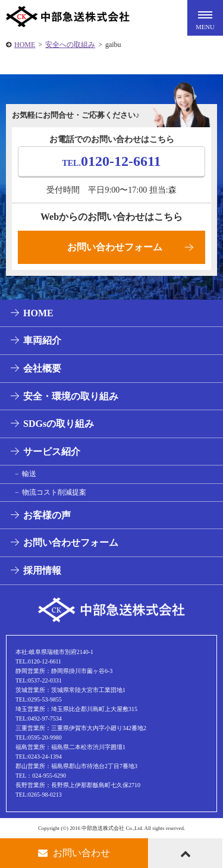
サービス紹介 (52, 452)
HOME (25, 45)
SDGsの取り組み (59, 424)
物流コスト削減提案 (54, 492)
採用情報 (42, 570)
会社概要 (42, 368)
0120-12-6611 (111, 161)
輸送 (29, 474)
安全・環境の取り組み (71, 396)
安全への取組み (70, 45)
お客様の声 (47, 515)
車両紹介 (42, 340)
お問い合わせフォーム (115, 247)
